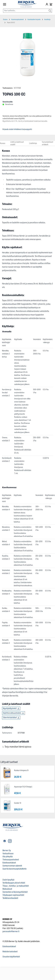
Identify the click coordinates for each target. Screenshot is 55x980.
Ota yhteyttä (8, 857)
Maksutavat (7, 889)
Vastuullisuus (8, 853)
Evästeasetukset (9, 863)
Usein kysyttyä (8, 880)
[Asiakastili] (47, 4)
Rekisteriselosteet (10, 952)
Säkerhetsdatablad (10, 718)
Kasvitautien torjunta (34, 19)
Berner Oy (7, 850)
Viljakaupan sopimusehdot (13, 895)
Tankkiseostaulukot (10, 898)
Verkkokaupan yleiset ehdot (14, 883)
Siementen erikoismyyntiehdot (15, 892)
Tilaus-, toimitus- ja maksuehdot (16, 886)
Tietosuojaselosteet (11, 860)
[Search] (50, 9)
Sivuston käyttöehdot (11, 957)
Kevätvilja (47, 19)
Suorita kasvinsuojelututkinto (15, 869)
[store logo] (26, 4)
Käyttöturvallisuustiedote (12, 713)
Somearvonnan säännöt (12, 866)
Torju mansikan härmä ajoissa (18, 747)
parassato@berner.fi (11, 931)
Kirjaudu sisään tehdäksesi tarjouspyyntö (17, 129)
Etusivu (5, 19)
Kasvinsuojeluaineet (18, 19)
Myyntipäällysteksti (10, 708)
